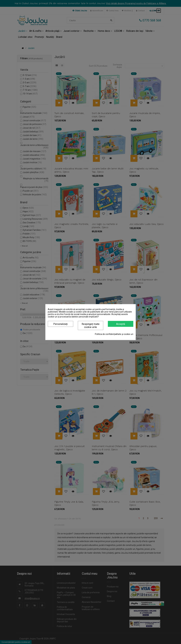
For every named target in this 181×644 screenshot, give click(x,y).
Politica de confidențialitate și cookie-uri (114, 334)
